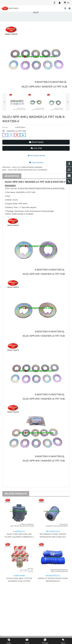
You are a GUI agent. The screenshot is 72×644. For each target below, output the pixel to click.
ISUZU (8, 182)
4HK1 (21, 182)
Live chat (36, 148)
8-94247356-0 (58, 182)
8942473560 (35, 189)
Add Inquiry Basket (36, 156)
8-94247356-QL (47, 189)
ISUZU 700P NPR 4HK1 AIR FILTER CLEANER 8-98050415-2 (19, 534)
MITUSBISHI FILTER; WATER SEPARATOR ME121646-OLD (53, 534)
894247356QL (59, 189)
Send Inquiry (36, 142)
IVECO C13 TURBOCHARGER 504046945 (27, 167)
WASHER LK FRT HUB (16, 131)
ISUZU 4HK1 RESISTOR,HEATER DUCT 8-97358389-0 (28, 170)
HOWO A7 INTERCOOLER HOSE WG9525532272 (53, 578)
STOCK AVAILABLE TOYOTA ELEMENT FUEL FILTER (19, 578)
